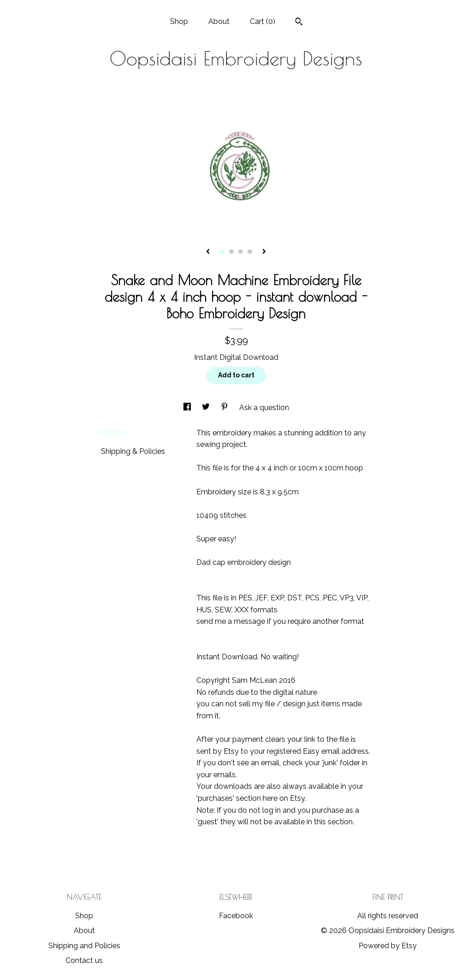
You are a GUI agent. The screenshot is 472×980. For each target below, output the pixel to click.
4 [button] (250, 252)
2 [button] (231, 252)
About (219, 21)
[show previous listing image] (208, 252)
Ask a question (264, 408)
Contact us (84, 960)
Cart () (263, 21)
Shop (179, 21)
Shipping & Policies (133, 451)
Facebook (236, 916)
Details (117, 432)
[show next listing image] (264, 252)
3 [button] (241, 252)
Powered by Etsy (388, 946)
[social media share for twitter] (207, 408)
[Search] (299, 23)
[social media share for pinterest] (225, 408)
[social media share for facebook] (188, 408)
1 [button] (222, 252)
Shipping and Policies (84, 946)
